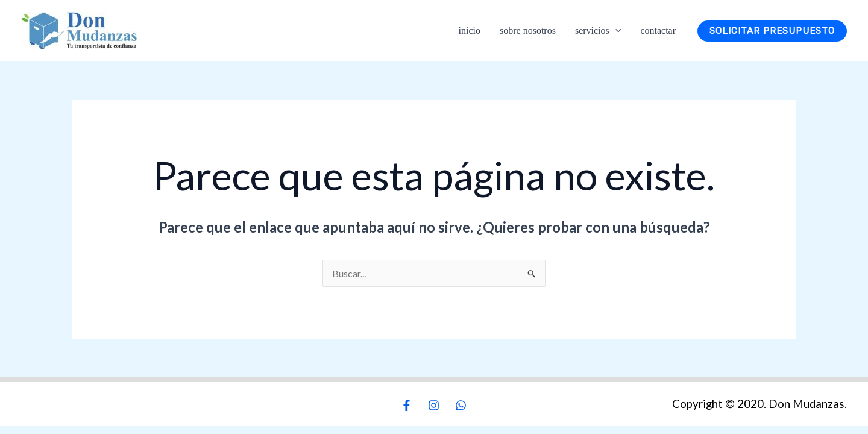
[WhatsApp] (461, 405)
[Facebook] (407, 405)
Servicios (598, 31)
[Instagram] (434, 405)
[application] (615, 30)
